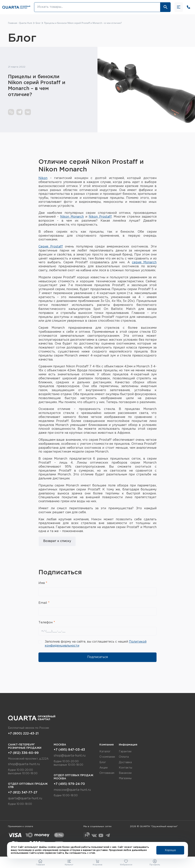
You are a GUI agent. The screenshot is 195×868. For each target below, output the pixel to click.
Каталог (105, 752)
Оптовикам (107, 773)
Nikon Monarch (72, 217)
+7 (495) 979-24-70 (69, 784)
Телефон (46, 623)
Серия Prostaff (51, 247)
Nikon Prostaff (100, 217)
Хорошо (170, 850)
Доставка (125, 762)
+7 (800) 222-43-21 (23, 734)
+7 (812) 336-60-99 (23, 753)
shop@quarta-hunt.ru (24, 764)
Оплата (124, 757)
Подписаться (97, 657)
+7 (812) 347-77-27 (23, 793)
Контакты (125, 768)
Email (43, 603)
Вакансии (125, 773)
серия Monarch (144, 262)
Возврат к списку (57, 541)
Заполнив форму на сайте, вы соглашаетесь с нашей (96, 644)
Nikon (43, 178)
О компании (107, 757)
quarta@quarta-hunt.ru (25, 798)
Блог (103, 762)
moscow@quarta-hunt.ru (72, 790)
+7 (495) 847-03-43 (69, 750)
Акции (103, 768)
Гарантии (125, 752)
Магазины (125, 778)
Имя (42, 583)
